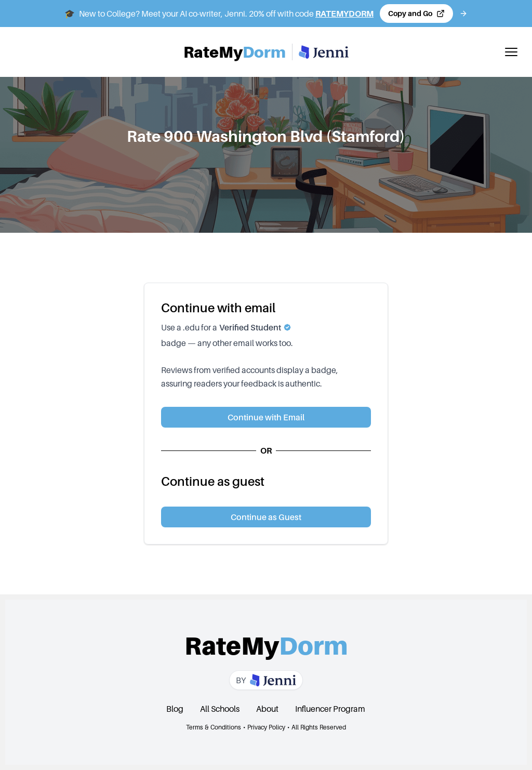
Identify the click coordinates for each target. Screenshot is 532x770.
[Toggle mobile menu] (511, 52)
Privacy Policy (266, 727)
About (267, 709)
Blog (175, 709)
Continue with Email (266, 417)
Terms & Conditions (214, 727)
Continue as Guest (266, 517)
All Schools (220, 709)
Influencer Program (330, 709)
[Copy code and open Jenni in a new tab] (416, 14)
